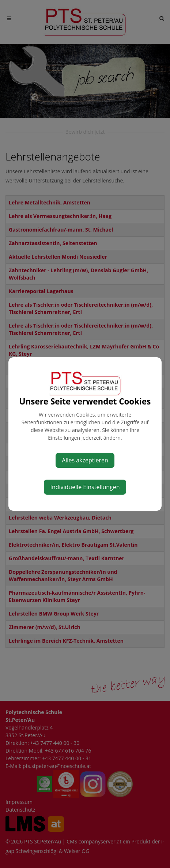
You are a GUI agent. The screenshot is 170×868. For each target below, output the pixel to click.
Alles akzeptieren (85, 460)
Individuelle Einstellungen (85, 487)
